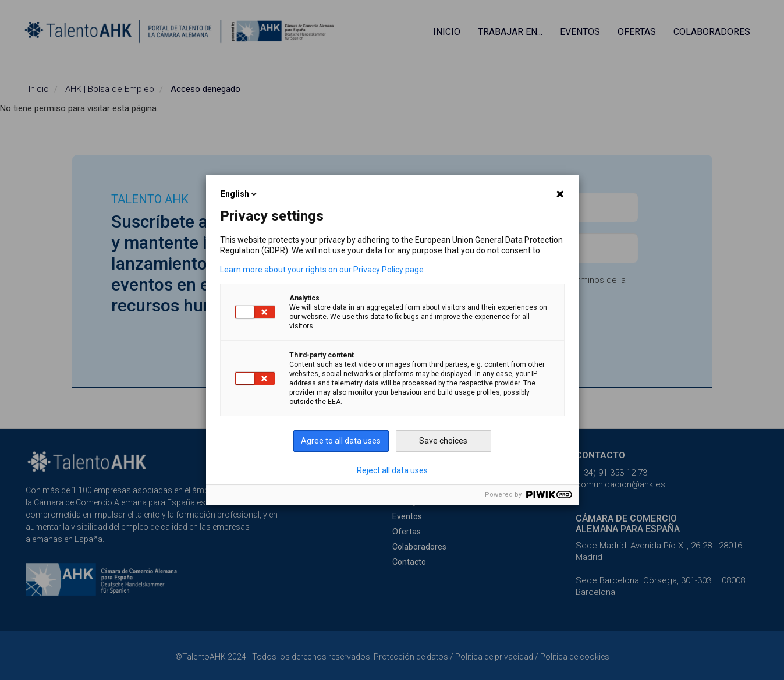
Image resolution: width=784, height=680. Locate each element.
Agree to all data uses (341, 441)
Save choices (443, 441)
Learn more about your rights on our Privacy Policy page (322, 270)
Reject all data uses (392, 470)
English (240, 194)
